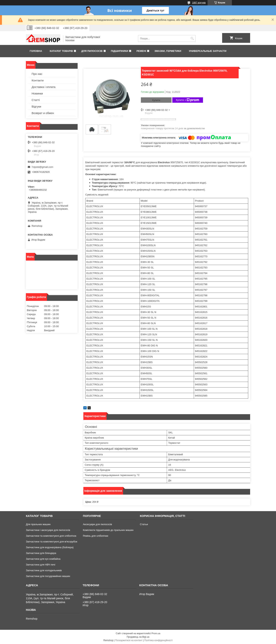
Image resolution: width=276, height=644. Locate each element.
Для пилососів (92, 51)
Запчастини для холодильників (44, 570)
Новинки (37, 93)
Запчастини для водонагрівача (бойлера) (50, 547)
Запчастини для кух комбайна (43, 559)
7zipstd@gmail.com (42, 167)
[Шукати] (192, 38)
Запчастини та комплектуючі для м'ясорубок (52, 542)
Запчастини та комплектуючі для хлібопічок (51, 536)
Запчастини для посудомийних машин (48, 576)
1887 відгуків (199, 3)
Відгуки (36, 106)
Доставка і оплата (44, 87)
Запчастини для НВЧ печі (41, 565)
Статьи (144, 524)
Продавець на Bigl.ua (138, 637)
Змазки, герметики (168, 51)
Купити (156, 100)
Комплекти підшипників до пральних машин (108, 530)
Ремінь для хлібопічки (95, 536)
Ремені (141, 51)
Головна (36, 51)
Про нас (37, 74)
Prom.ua (156, 633)
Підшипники (120, 51)
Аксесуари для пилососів (97, 524)
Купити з (188, 100)
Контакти (38, 80)
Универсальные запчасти (208, 51)
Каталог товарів (61, 51)
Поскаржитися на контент (129, 640)
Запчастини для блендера (41, 553)
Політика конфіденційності (159, 640)
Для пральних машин (38, 524)
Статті (36, 100)
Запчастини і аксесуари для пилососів (48, 530)
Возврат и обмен (43, 113)
